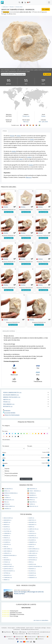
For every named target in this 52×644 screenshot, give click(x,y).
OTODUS (7, 562)
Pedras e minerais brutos (12, 392)
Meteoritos (8, 406)
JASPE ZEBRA (8, 551)
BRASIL (7, 491)
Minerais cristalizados (12, 397)
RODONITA (32, 569)
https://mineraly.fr (20, 634)
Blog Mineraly (6, 632)
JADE (6, 547)
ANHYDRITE (33, 522)
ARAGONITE (33, 524)
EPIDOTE (7, 538)
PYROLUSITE (8, 564)
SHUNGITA (32, 573)
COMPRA (46, 9)
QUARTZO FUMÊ (9, 566)
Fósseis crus (19, 7)
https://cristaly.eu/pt (33, 634)
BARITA (32, 527)
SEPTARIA (7, 573)
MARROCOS (33, 497)
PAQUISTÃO (33, 502)
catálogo (5, 7)
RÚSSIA (7, 504)
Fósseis (7, 402)
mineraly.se (40, 639)
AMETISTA (32, 520)
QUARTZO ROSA (9, 569)
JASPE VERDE (8, 549)
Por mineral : (6, 446)
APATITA (7, 524)
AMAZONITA (8, 520)
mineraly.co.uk (19, 637)
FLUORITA (7, 542)
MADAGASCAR (9, 500)
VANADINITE (33, 577)
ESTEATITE (7, 540)
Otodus (43, 116)
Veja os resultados (26, 479)
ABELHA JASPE (8, 518)
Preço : (4, 453)
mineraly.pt (30, 639)
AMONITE (7, 522)
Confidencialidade (21, 628)
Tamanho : (5, 463)
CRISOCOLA (33, 533)
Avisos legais (11, 628)
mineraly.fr (8, 637)
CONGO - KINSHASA (35, 491)
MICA (6, 558)
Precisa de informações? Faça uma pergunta (13, 74)
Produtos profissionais (11, 415)
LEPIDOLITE (7, 553)
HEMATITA (32, 544)
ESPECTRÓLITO (33, 538)
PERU (6, 502)
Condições (4, 628)
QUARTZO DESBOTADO (35, 566)
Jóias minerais (9, 404)
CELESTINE (7, 531)
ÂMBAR (7, 580)
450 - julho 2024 (43, 122)
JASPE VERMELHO (34, 549)
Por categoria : (6, 426)
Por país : (30, 446)
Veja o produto (9, 212)
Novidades (7, 411)
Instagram (23, 632)
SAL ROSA (32, 571)
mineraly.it (41, 637)
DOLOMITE (32, 535)
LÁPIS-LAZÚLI (33, 553)
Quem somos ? (30, 628)
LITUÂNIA (7, 497)
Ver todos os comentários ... (41, 620)
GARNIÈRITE (33, 542)
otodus (5, 207)
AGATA (31, 518)
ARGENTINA (33, 489)
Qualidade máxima (9, 413)
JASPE (32, 547)
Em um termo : (6, 440)
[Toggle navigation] (49, 2)
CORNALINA (7, 533)
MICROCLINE (33, 558)
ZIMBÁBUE (8, 509)
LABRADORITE (34, 551)
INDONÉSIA (33, 495)
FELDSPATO (32, 540)
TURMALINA (8, 577)
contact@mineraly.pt (45, 632)
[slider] (3, 455)
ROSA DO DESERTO (9, 571)
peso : (4, 458)
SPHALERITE (8, 575)
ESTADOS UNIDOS (9, 506)
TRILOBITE (32, 575)
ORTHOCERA (33, 560)
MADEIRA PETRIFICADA (10, 555)
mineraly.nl (20, 639)
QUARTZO (32, 564)
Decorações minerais (11, 395)
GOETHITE (7, 544)
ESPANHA (32, 493)
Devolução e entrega (40, 628)
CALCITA (7, 529)
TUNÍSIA (32, 504)
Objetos (7, 400)
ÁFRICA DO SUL (34, 506)
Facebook (15, 632)
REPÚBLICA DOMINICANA (11, 493)
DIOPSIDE (7, 535)
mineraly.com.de (30, 637)
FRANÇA (7, 495)
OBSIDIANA (7, 560)
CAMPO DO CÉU (34, 529)
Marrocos (26, 122)
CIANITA (32, 531)
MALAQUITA (33, 555)
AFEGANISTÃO (8, 489)
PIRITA (31, 562)
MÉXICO (32, 500)
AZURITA (7, 527)
